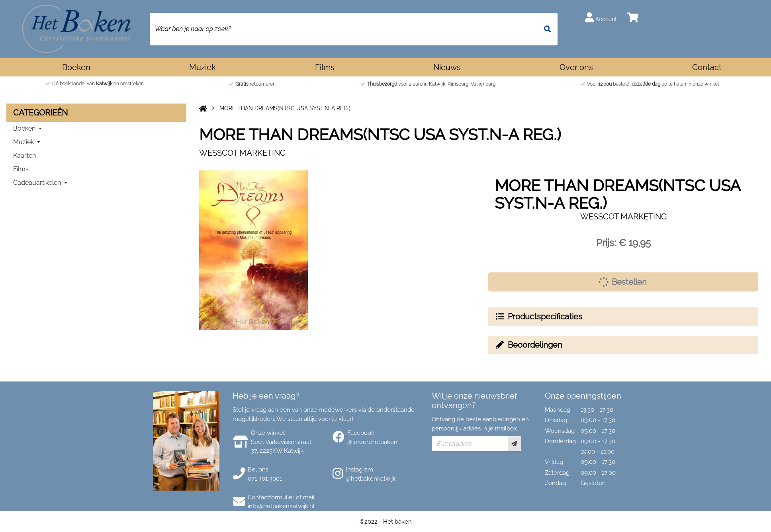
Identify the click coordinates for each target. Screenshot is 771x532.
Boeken (76, 67)
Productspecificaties (538, 317)
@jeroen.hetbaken (372, 442)
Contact (707, 67)
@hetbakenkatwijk (371, 479)
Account (601, 17)
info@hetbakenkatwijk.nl (281, 506)
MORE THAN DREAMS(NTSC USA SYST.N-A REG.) (285, 108)
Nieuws (447, 67)
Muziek (203, 67)
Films (325, 67)
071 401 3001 (265, 479)
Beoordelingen (528, 345)
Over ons (576, 67)
